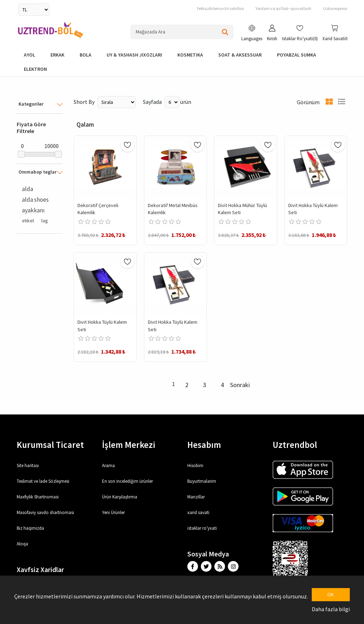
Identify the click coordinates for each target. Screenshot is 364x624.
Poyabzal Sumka (296, 55)
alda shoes (35, 200)
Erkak (57, 55)
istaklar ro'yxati (202, 528)
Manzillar (196, 497)
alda (28, 189)
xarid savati (198, 512)
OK (331, 594)
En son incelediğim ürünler (127, 481)
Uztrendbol (295, 445)
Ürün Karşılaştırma (120, 497)
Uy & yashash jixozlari (134, 55)
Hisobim (195, 466)
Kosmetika (190, 55)
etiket (28, 221)
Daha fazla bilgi (331, 609)
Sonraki (240, 385)
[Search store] (182, 32)
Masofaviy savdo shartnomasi (45, 512)
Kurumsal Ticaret (50, 445)
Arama (108, 466)
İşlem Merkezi (129, 445)
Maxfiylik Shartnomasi (38, 497)
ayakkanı (33, 210)
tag (44, 221)
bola (85, 55)
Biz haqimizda (30, 528)
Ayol (30, 55)
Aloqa (22, 544)
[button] (252, 34)
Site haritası (28, 466)
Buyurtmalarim (202, 481)
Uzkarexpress (335, 8)
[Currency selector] (34, 10)
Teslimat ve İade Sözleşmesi (43, 481)
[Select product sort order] (117, 102)
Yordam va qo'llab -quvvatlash (283, 8)
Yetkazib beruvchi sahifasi (220, 8)
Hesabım (204, 445)
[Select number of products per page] (172, 102)
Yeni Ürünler (113, 512)
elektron (35, 69)
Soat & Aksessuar (240, 55)
